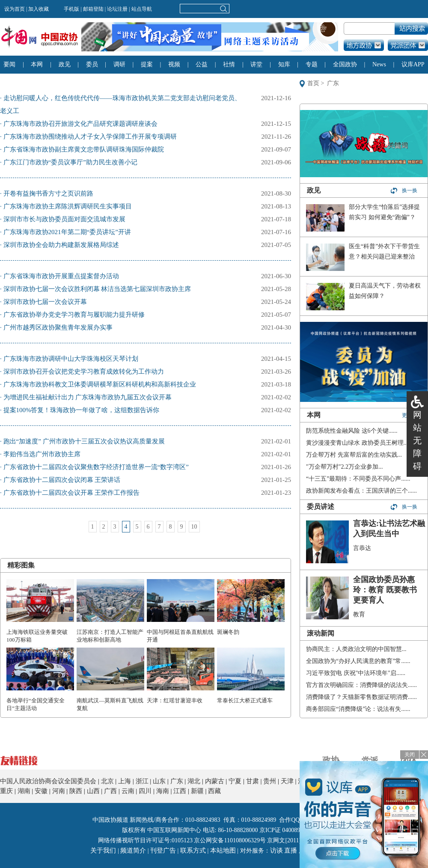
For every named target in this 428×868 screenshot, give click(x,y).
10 (194, 527)
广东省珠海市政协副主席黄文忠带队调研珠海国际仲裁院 (84, 149)
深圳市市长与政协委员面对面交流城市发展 (64, 219)
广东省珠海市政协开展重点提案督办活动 (61, 276)
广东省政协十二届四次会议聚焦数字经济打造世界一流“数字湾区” (96, 467)
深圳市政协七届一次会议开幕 (45, 302)
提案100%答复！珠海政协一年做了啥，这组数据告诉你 (82, 410)
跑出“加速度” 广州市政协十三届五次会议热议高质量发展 (84, 441)
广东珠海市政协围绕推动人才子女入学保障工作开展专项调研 (90, 137)
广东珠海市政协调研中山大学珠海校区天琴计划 (71, 359)
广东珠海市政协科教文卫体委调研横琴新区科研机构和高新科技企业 (100, 384)
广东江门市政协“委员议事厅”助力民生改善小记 (70, 162)
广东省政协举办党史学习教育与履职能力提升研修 (74, 315)
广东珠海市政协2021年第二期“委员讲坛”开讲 (67, 232)
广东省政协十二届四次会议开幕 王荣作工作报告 (72, 493)
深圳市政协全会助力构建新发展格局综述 (61, 245)
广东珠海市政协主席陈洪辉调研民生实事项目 (68, 206)
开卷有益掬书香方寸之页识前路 (48, 193)
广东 (333, 83)
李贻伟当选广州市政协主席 (42, 454)
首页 (313, 83)
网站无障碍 (417, 440)
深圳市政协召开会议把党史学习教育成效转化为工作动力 (84, 372)
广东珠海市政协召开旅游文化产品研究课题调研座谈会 (80, 124)
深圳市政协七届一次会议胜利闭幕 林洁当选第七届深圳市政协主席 (97, 289)
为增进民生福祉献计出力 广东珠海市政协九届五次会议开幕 (88, 397)
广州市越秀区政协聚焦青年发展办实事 (58, 327)
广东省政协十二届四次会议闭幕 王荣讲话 (62, 480)
